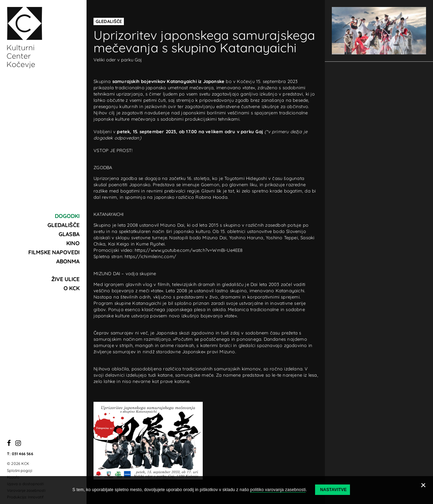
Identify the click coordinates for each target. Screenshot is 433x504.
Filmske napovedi (54, 252)
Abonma (68, 261)
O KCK (72, 288)
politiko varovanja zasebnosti (278, 490)
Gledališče (64, 225)
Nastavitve (333, 490)
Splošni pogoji (20, 471)
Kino (73, 243)
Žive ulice (65, 279)
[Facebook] (9, 443)
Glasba (69, 234)
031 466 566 (23, 454)
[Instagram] (18, 443)
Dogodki (67, 216)
